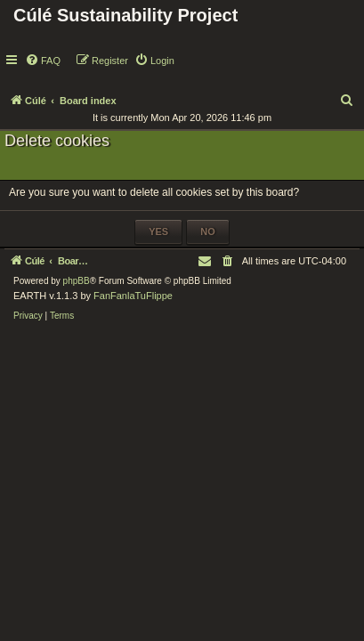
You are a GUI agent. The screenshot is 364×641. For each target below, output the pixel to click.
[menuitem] (43, 61)
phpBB (77, 281)
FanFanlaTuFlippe (133, 296)
